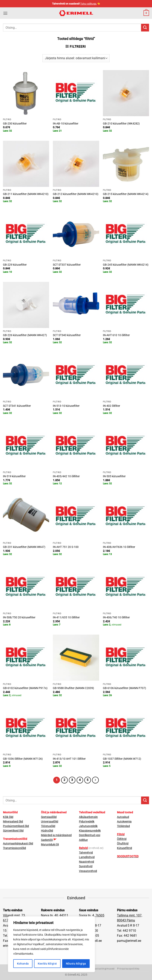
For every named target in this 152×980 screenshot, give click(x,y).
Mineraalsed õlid (13, 822)
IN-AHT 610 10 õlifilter (116, 335)
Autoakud (123, 817)
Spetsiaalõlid (49, 817)
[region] (51, 944)
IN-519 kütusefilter (14, 476)
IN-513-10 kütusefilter (66, 406)
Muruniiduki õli (50, 845)
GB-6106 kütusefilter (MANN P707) (124, 688)
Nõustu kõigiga (76, 964)
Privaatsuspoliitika (128, 969)
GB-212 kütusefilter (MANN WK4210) (76, 194)
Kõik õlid (8, 817)
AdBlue (83, 840)
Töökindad (123, 826)
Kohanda (23, 964)
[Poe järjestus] (76, 58)
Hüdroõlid (47, 831)
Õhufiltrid (123, 844)
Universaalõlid (50, 822)
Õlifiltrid (122, 839)
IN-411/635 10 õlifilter (66, 617)
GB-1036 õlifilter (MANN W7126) (23, 759)
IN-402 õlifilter (112, 406)
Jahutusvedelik (88, 826)
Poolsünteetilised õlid (16, 826)
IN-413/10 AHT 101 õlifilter (69, 759)
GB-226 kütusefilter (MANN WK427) (25, 335)
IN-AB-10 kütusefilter (66, 124)
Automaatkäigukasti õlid (18, 844)
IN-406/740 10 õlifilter (116, 617)
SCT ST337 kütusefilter (67, 265)
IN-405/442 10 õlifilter (66, 476)
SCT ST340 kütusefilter (67, 335)
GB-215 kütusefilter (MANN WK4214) (126, 194)
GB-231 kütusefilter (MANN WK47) (24, 547)
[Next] (95, 780)
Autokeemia (124, 822)
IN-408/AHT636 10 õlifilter (119, 547)
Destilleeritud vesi (90, 835)
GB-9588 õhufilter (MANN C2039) (73, 688)
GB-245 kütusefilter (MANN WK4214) (126, 265)
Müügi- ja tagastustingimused (97, 969)
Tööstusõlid (48, 826)
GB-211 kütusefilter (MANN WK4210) (26, 194)
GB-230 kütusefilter (15, 124)
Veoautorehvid (88, 871)
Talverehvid (86, 853)
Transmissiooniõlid (14, 848)
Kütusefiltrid (124, 848)
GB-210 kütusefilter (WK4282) (121, 124)
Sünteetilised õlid (13, 831)
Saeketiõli (47, 840)
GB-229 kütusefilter (15, 265)
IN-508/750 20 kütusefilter (19, 617)
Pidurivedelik (87, 822)
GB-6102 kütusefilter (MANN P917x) (25, 688)
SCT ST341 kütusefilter (17, 406)
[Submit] (145, 28)
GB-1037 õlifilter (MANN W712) (122, 759)
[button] (5, 13)
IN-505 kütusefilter (114, 476)
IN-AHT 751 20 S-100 (66, 547)
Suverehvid (86, 866)
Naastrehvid (86, 862)
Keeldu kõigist (47, 964)
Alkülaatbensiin (88, 817)
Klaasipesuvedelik (90, 831)
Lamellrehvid (87, 857)
